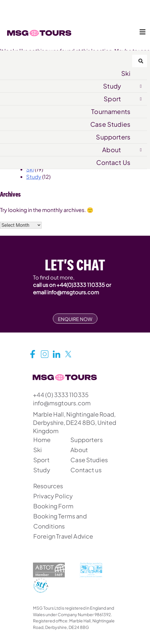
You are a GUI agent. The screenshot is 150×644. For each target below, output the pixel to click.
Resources (48, 486)
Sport (112, 99)
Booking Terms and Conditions (60, 521)
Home (42, 440)
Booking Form (53, 506)
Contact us (86, 470)
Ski (126, 73)
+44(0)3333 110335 (81, 285)
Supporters (113, 137)
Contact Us (113, 162)
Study (112, 86)
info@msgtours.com (73, 292)
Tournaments (111, 111)
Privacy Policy (53, 496)
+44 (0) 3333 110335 (61, 395)
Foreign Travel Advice (63, 536)
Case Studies (110, 124)
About (112, 150)
